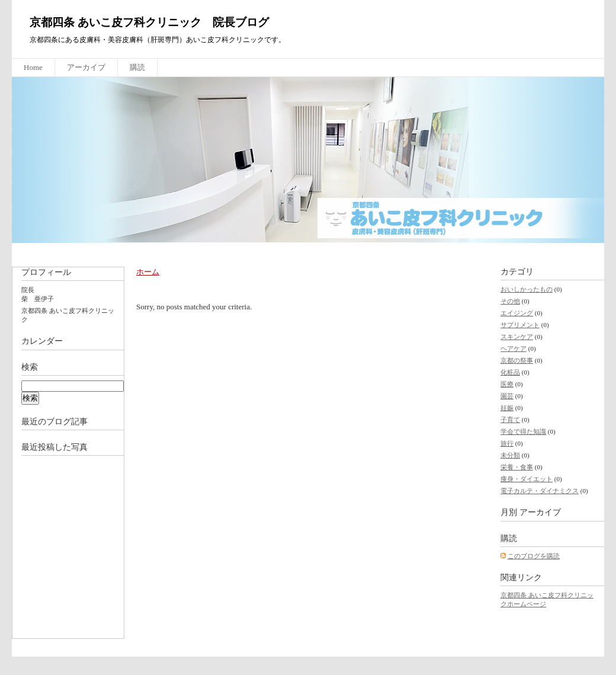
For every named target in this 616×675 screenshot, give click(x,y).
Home (33, 67)
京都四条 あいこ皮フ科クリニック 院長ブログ (149, 22)
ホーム (148, 272)
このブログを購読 (534, 556)
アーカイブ (86, 67)
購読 (137, 67)
